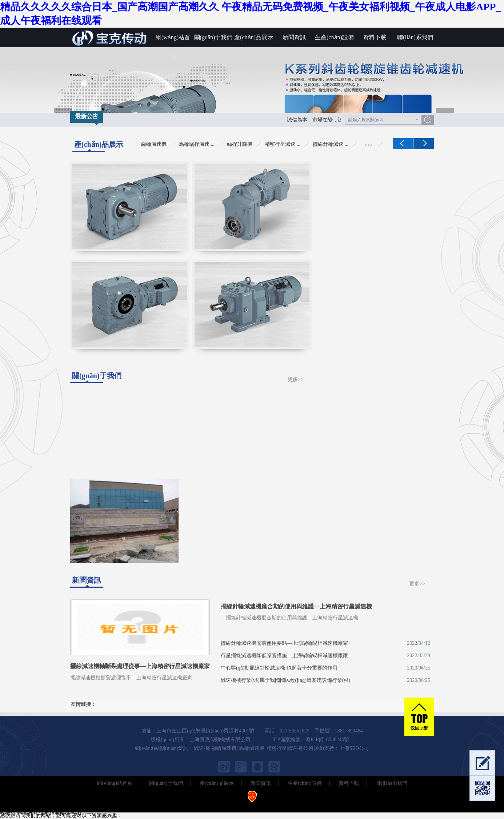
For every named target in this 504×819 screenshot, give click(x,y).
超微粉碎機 (148, 806)
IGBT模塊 (107, 806)
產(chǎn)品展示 (254, 37)
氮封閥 (127, 806)
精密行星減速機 (284, 748)
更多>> (296, 379)
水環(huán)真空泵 (266, 806)
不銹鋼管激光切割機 (222, 806)
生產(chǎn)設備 (334, 37)
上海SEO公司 (354, 748)
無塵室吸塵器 (384, 806)
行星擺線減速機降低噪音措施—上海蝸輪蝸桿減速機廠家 (325, 656)
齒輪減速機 (224, 748)
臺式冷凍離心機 (55, 806)
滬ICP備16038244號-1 (329, 740)
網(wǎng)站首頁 (173, 41)
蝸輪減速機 (252, 748)
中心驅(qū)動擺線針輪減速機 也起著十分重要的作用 (325, 668)
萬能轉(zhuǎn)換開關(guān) (338, 806)
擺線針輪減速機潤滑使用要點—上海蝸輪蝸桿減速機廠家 (325, 643)
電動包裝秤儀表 (180, 806)
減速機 (201, 748)
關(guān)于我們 (213, 37)
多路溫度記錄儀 (18, 806)
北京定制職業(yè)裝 (423, 806)
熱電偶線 (84, 806)
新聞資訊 (294, 37)
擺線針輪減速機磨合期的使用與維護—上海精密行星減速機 (296, 606)
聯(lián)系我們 (415, 37)
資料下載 (375, 37)
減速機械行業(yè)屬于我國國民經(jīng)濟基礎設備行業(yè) (325, 680)
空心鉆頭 (296, 806)
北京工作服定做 (464, 806)
